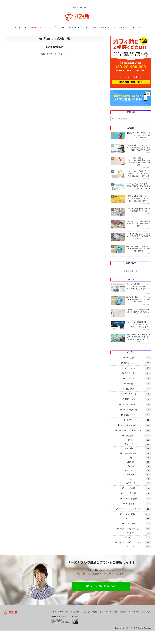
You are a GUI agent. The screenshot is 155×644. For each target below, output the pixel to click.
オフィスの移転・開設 (135, 529)
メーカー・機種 (137, 454)
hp (140, 458)
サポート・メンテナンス (135, 509)
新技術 (139, 420)
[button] (150, 119)
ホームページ (137, 368)
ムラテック (138, 483)
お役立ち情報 (119, 27)
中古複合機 (138, 488)
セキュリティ (137, 363)
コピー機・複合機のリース (134, 431)
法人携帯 (138, 389)
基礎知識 (138, 436)
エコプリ (139, 547)
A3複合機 (138, 504)
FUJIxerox (139, 471)
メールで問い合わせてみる (101, 586)
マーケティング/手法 (136, 425)
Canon (139, 466)
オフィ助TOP (21, 27)
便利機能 (139, 448)
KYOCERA (138, 475)
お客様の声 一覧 (131, 271)
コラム (139, 519)
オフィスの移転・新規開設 (95, 27)
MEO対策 (138, 358)
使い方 (139, 440)
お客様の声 (136, 27)
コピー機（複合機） (39, 27)
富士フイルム (137, 415)
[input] (131, 119)
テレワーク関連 (137, 410)
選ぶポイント (138, 444)
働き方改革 (138, 373)
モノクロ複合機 (137, 499)
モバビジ (139, 533)
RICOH (139, 479)
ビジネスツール (137, 394)
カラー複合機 (138, 493)
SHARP (139, 462)
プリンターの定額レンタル (65, 27)
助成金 (139, 384)
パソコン (138, 379)
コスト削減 (138, 524)
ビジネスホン (138, 537)
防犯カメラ (138, 399)
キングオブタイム (137, 405)
